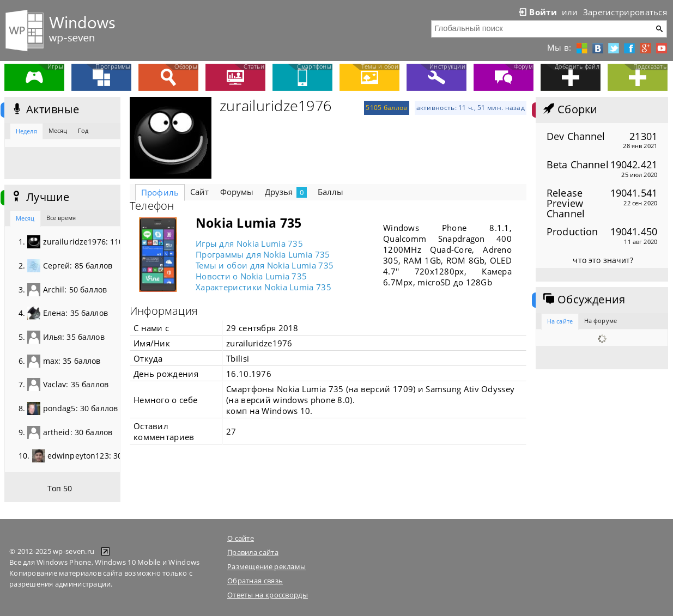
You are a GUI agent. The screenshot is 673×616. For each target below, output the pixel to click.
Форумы (237, 192)
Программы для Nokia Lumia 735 (263, 254)
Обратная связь (255, 581)
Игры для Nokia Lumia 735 (249, 243)
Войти (537, 12)
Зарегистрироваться (625, 12)
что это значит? (603, 260)
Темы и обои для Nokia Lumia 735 (265, 265)
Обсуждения (583, 300)
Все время (61, 218)
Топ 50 (60, 488)
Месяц (58, 130)
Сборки (569, 109)
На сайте (560, 321)
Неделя (26, 131)
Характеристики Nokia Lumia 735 (263, 287)
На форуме (601, 321)
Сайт (200, 192)
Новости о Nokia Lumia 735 (251, 276)
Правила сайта (253, 552)
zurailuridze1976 (275, 106)
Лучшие (40, 197)
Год (83, 130)
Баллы (331, 192)
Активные (44, 109)
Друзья (286, 192)
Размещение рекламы (266, 566)
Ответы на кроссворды (268, 595)
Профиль (160, 192)
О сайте (241, 538)
